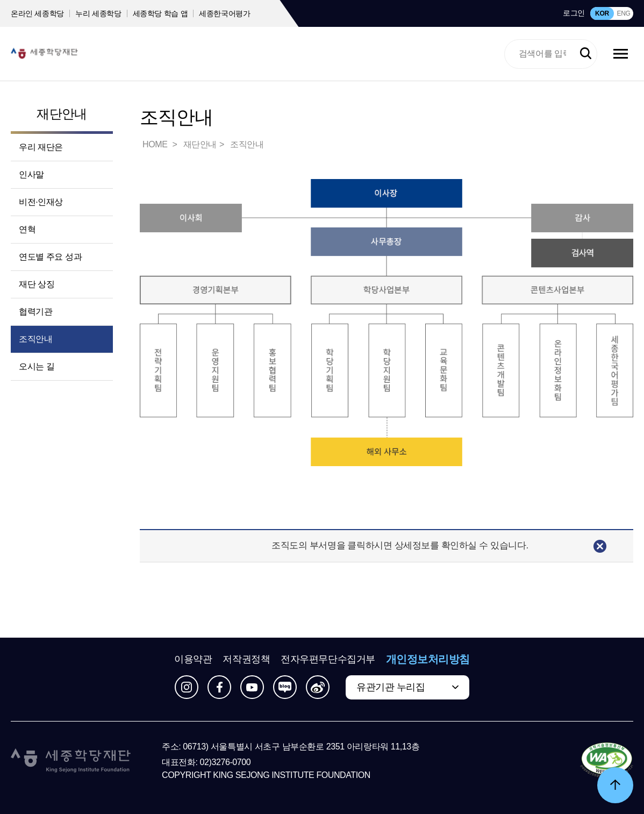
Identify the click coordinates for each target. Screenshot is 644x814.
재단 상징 (37, 284)
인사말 (31, 174)
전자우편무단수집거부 (328, 659)
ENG (623, 13)
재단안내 (62, 114)
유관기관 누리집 (391, 687)
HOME (156, 144)
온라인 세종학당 (37, 13)
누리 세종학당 (98, 13)
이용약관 (193, 659)
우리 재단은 (41, 147)
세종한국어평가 (225, 13)
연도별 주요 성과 (50, 257)
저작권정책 (246, 659)
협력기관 (35, 312)
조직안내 (35, 339)
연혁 (27, 229)
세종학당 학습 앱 (160, 13)
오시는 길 (37, 366)
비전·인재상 (41, 202)
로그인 (574, 13)
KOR (602, 13)
